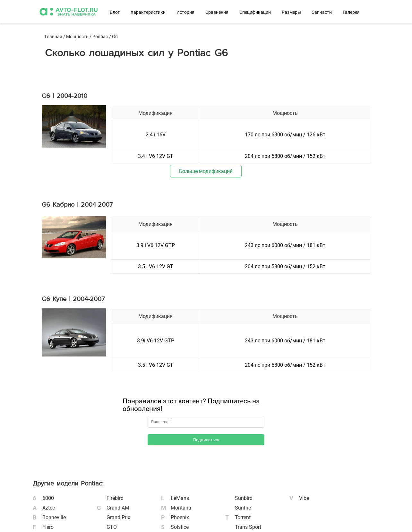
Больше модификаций (206, 171)
